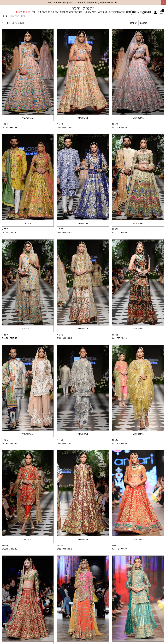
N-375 (115, 132)
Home (4, 24)
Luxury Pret (90, 17)
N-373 (60, 132)
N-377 (5, 237)
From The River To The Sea (45, 17)
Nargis (116, 553)
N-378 (60, 237)
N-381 (115, 237)
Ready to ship (23, 17)
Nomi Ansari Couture (71, 17)
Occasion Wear (117, 17)
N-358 (115, 342)
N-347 (115, 448)
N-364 (5, 132)
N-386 (60, 553)
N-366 (5, 448)
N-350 (5, 553)
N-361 (60, 448)
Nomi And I (132, 17)
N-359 (5, 342)
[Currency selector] (136, 12)
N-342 (60, 342)
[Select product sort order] (151, 31)
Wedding (103, 17)
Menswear (144, 17)
